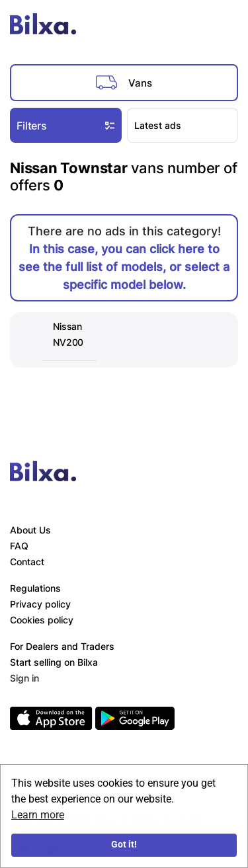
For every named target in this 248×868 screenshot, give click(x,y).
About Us (30, 530)
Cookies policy (42, 620)
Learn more (38, 815)
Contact (27, 562)
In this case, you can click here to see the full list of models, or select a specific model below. (124, 267)
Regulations (35, 588)
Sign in (24, 678)
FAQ (19, 546)
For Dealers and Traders (62, 646)
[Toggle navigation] (224, 26)
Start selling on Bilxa (54, 662)
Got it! (124, 845)
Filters (67, 125)
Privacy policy (40, 604)
